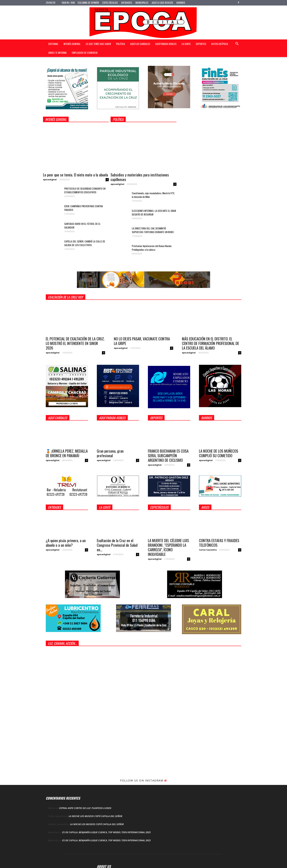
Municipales (142, 2)
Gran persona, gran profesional (110, 453)
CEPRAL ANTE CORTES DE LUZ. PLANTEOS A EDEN (85, 808)
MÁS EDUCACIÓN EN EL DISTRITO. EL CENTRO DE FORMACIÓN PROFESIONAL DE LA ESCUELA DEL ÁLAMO (210, 343)
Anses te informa (57, 53)
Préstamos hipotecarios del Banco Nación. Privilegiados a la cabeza (152, 248)
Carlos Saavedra (208, 550)
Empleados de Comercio (85, 53)
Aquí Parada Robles (166, 44)
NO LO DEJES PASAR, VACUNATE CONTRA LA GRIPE (142, 341)
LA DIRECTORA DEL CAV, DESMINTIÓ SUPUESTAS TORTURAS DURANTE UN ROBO (153, 230)
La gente (186, 44)
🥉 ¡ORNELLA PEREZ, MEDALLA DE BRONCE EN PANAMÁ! (67, 453)
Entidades (127, 2)
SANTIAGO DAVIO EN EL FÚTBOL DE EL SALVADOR (82, 225)
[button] (237, 44)
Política (121, 44)
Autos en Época (220, 44)
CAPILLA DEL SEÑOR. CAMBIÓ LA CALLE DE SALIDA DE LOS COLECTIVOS (85, 243)
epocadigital (50, 179)
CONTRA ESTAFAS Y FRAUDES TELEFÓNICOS (219, 543)
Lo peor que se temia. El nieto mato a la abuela (76, 175)
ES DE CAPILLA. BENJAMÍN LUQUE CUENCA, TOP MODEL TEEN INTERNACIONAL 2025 (106, 832)
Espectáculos (110, 2)
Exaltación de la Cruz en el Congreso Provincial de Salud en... (117, 545)
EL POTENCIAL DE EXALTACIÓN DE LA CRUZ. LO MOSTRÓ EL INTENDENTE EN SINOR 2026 (75, 343)
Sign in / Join (68, 2)
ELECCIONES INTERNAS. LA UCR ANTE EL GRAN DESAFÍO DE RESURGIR (154, 212)
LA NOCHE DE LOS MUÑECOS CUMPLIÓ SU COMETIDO (219, 453)
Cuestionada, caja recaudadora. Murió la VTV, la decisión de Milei (153, 195)
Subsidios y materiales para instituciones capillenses (140, 177)
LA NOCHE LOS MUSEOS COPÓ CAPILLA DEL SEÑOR (95, 816)
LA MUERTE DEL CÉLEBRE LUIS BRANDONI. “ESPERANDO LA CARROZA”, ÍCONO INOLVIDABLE (168, 547)
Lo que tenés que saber (98, 44)
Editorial (53, 44)
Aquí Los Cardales (140, 44)
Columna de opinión (88, 2)
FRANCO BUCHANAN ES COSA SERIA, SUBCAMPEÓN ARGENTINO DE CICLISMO (168, 455)
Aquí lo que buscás (162, 2)
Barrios (181, 2)
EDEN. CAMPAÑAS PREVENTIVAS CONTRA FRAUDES (84, 208)
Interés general (72, 44)
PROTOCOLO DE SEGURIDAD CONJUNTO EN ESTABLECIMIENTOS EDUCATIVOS (85, 190)
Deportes (201, 44)
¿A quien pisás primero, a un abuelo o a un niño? (66, 543)
